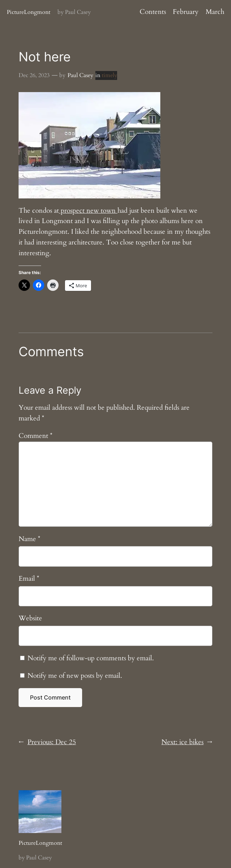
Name (29, 539)
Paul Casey (80, 75)
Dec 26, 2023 (34, 75)
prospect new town (88, 211)
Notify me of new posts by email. (75, 676)
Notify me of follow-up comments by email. (91, 658)
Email (29, 579)
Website (30, 618)
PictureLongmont (29, 12)
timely (109, 75)
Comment (36, 436)
